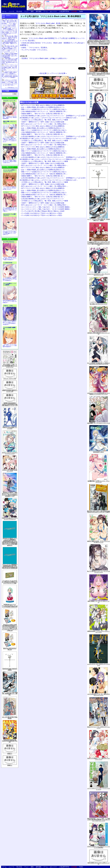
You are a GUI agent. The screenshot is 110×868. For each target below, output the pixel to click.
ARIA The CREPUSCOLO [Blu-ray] (10, 649)
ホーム (4, 11)
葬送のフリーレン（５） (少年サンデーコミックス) (99, 727)
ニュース (11, 11)
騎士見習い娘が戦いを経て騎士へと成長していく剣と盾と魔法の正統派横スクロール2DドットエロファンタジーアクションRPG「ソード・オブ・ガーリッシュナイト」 (10, 49)
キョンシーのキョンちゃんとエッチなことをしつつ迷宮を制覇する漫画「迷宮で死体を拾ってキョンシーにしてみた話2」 (10, 67)
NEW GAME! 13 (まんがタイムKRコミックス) (99, 863)
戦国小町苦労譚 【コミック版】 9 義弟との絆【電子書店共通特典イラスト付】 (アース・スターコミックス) (99, 820)
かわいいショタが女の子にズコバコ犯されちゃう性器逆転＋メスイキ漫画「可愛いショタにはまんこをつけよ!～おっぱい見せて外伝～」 (9, 83)
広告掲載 (74, 11)
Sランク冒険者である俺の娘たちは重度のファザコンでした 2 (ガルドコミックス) (99, 364)
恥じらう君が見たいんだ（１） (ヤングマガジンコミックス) (99, 572)
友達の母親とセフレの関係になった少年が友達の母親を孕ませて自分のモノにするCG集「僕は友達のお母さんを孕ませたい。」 (10, 61)
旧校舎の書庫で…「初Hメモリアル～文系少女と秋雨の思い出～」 (43, 114)
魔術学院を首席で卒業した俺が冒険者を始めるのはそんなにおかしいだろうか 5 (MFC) (99, 512)
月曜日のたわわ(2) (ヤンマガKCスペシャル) (99, 119)
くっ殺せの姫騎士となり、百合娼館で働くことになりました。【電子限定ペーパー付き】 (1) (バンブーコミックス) (99, 74)
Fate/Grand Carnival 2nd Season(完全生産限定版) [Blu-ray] (10, 741)
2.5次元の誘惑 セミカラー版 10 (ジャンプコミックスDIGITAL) (99, 847)
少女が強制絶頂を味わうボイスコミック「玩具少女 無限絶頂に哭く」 (45, 111)
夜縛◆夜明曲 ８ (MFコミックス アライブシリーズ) (99, 482)
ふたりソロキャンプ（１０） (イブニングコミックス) (99, 789)
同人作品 (19, 11)
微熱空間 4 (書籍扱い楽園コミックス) (99, 90)
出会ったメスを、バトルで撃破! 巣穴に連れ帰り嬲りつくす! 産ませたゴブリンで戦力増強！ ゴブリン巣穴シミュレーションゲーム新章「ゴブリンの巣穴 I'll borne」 (10, 23)
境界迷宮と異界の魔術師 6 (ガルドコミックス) (99, 333)
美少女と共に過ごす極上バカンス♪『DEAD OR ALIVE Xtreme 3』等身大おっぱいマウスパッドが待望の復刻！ (10, 38)
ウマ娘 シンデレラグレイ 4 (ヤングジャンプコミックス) (98, 164)
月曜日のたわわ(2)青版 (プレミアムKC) (10, 428)
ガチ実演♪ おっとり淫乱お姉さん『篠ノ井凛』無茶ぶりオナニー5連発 (45, 120)
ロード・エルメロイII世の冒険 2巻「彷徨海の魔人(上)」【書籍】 (10, 694)
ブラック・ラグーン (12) (10, 379)
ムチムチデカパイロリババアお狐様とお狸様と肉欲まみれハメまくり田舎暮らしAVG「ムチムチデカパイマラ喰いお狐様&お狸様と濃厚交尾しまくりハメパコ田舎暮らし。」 (10, 75)
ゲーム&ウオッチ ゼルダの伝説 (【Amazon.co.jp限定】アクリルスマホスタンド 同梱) (10, 582)
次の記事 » (63, 73)
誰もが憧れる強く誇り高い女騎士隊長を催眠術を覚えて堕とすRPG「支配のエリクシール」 (10, 43)
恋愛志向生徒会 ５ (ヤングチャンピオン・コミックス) (99, 632)
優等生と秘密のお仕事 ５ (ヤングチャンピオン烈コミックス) (99, 542)
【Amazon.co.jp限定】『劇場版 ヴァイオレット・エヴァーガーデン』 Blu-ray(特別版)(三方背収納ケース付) (10, 494)
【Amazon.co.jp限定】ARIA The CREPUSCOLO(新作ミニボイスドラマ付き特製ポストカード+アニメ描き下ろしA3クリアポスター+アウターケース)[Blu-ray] (10, 628)
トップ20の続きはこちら (11, 88)
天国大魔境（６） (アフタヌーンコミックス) (98, 423)
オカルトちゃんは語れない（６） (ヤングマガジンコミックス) (99, 275)
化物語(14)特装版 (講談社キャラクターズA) (10, 391)
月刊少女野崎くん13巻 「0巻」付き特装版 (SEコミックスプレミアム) (10, 366)
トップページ (53, 73)
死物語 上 (10, 765)
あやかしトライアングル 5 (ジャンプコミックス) (10, 453)
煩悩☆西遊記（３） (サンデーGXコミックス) (99, 602)
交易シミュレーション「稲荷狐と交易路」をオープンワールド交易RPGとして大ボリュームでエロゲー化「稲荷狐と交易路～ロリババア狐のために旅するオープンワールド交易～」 (9, 31)
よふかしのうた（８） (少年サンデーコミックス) (99, 665)
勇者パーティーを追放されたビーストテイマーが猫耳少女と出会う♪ (44, 109)
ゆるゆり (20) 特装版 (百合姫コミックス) (10, 470)
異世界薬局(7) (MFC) (98, 452)
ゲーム (46, 11)
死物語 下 (10, 754)
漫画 (32, 11)
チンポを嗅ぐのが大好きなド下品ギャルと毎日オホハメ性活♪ (42, 213)
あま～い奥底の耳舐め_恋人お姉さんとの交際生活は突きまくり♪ (43, 107)
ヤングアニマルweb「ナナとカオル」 (35, 50)
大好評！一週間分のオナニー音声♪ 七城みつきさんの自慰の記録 (43, 122)
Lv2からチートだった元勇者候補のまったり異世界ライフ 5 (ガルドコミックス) (99, 394)
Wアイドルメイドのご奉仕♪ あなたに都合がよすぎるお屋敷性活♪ (43, 105)
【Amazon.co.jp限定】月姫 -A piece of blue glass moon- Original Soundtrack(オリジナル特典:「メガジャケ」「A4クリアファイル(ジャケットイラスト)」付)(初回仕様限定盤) (99, 42)
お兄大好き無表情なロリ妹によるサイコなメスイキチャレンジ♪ (43, 199)
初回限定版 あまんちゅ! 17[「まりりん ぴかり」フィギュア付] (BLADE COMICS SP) (10, 606)
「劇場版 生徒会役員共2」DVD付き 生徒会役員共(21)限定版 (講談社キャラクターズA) (10, 404)
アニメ (26, 11)
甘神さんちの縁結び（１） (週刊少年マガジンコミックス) (99, 759)
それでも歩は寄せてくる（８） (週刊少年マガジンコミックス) (99, 695)
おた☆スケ (53, 11)
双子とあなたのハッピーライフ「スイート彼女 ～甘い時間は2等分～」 (45, 124)
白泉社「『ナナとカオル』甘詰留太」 (35, 48)
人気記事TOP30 (64, 11)
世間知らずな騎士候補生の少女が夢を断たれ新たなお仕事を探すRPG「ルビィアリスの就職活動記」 (10, 56)
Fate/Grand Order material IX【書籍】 (10, 669)
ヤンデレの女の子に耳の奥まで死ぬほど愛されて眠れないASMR (43, 211)
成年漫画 (38, 11)
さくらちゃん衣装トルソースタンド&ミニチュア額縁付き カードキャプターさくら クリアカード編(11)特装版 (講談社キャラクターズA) (99, 243)
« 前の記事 (43, 73)
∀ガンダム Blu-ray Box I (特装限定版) (10, 718)
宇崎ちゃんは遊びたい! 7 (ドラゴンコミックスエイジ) (10, 519)
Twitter (81, 11)
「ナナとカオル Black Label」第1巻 (47, 23)
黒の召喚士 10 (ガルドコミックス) (98, 304)
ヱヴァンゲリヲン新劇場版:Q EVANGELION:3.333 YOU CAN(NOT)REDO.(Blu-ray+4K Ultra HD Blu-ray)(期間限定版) (10, 566)
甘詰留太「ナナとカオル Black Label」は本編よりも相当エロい (44, 58)
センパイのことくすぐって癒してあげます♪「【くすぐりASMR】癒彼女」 (46, 207)
